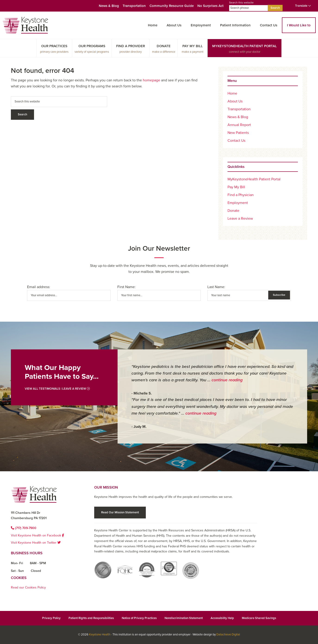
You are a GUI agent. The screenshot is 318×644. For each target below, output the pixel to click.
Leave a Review (240, 219)
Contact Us (269, 25)
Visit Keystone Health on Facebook (37, 535)
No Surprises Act (210, 6)
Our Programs (92, 46)
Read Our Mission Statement (120, 512)
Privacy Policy (51, 618)
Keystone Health (100, 635)
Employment (201, 25)
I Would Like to (299, 25)
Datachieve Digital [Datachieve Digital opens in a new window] (228, 635)
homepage (151, 80)
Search (275, 8)
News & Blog (109, 6)
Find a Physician (241, 195)
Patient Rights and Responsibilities (91, 618)
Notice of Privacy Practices (139, 618)
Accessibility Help (222, 618)
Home (153, 25)
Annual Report (239, 125)
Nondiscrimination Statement (184, 618)
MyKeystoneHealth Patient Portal (245, 46)
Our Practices (54, 46)
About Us (174, 25)
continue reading (227, 380)
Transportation (134, 6)
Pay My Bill (193, 46)
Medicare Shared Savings (259, 618)
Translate (303, 6)
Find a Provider (131, 46)
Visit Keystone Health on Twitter (36, 543)
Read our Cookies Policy (28, 587)
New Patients (238, 133)
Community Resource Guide (172, 6)
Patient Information (235, 25)
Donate (164, 46)
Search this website (248, 6)
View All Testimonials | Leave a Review (57, 389)
